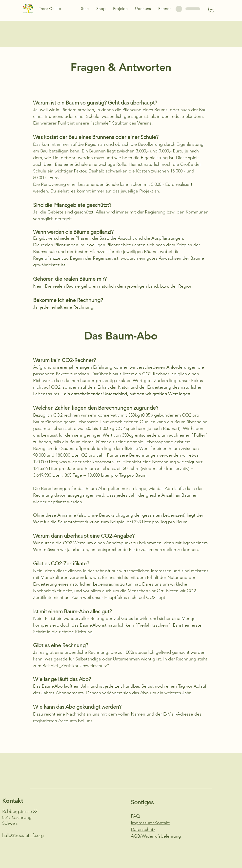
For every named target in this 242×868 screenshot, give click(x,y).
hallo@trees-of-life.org (23, 835)
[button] (211, 9)
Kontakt (13, 801)
